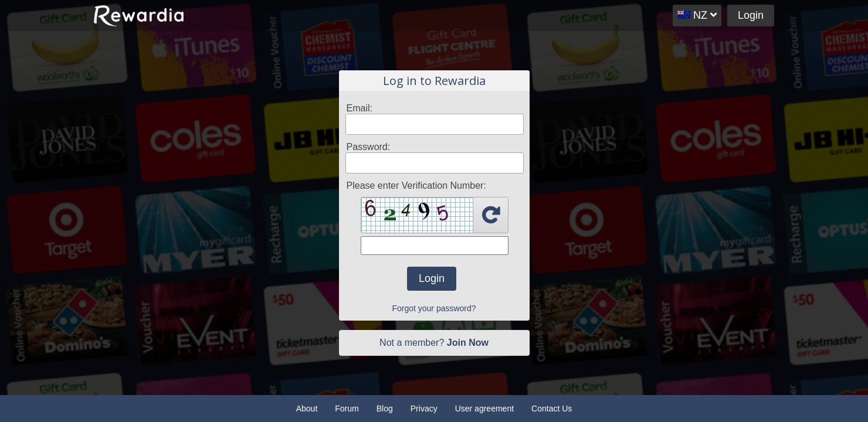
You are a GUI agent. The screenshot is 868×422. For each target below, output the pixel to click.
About (307, 409)
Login (751, 15)
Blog (385, 409)
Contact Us (552, 409)
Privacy (424, 409)
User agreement (484, 409)
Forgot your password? (434, 308)
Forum (347, 409)
